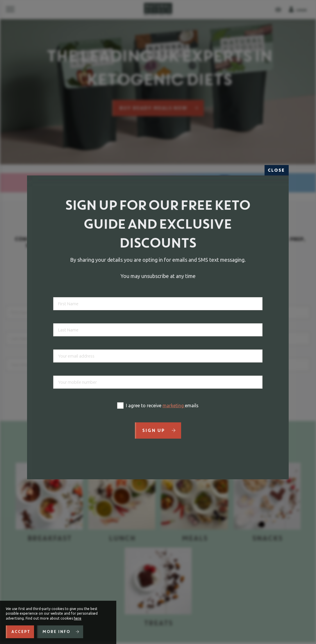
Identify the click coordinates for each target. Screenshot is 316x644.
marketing (174, 406)
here (78, 618)
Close (277, 170)
